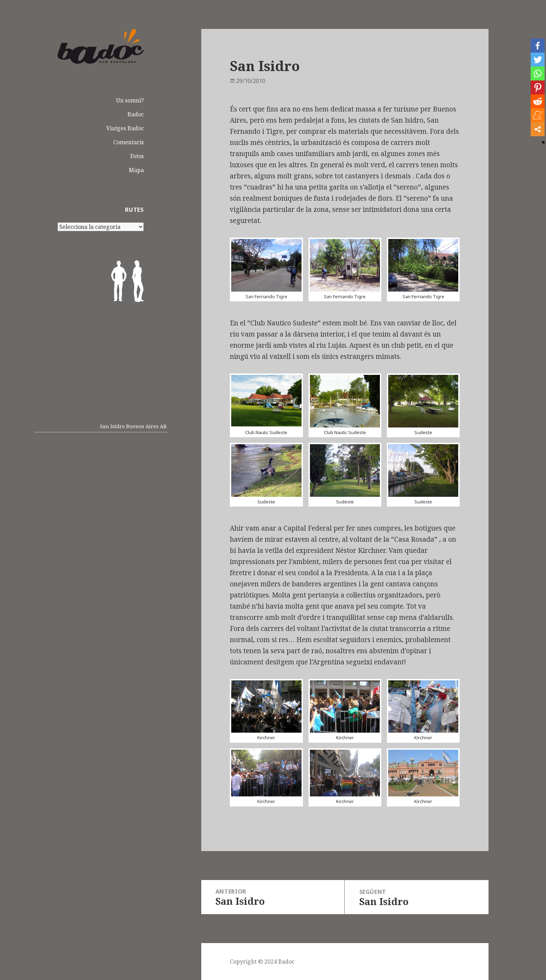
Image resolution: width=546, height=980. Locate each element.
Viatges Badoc (125, 128)
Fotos (137, 156)
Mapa (136, 170)
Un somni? (130, 100)
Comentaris (128, 142)
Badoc (136, 114)
